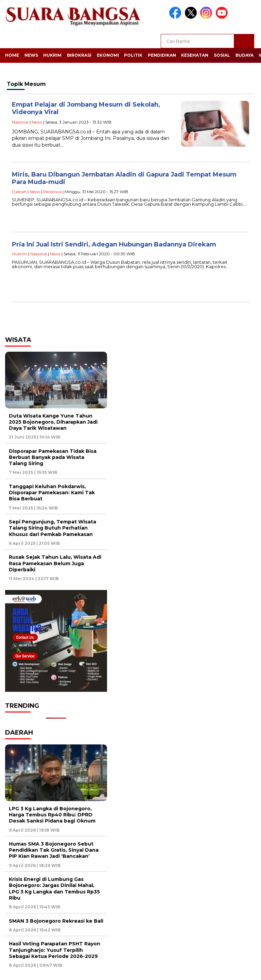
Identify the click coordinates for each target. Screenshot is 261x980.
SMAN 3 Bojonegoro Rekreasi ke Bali (56, 921)
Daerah (19, 192)
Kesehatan (195, 55)
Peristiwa (52, 192)
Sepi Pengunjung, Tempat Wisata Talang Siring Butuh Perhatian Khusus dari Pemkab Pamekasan (53, 528)
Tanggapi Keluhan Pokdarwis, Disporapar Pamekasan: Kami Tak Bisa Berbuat (52, 493)
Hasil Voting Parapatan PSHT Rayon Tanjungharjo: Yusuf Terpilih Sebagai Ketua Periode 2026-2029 (55, 950)
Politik (133, 55)
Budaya (245, 55)
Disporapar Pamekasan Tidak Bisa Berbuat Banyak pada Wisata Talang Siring (53, 457)
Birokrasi (79, 55)
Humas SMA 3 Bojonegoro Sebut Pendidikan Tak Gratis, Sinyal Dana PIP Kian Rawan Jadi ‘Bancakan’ (54, 850)
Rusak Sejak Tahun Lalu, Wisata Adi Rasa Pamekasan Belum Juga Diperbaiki (55, 563)
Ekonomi (108, 55)
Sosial (222, 55)
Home (12, 55)
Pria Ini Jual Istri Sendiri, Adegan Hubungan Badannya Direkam (114, 244)
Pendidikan (162, 55)
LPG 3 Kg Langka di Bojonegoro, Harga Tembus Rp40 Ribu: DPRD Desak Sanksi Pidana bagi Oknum (52, 815)
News (31, 55)
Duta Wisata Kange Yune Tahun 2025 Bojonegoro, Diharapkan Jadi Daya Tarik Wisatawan (53, 422)
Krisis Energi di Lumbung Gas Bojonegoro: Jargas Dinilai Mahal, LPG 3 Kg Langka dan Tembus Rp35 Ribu (54, 889)
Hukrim (52, 55)
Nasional (20, 122)
